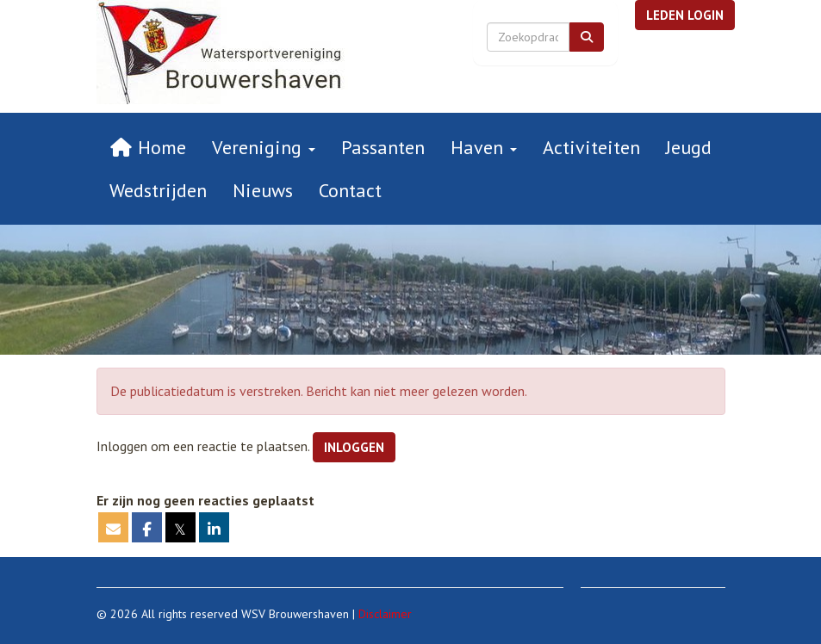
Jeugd (689, 147)
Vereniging (264, 147)
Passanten (383, 147)
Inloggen (354, 447)
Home (148, 147)
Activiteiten (591, 147)
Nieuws (263, 190)
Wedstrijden (158, 190)
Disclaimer (385, 614)
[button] (685, 15)
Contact (350, 190)
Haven (484, 147)
